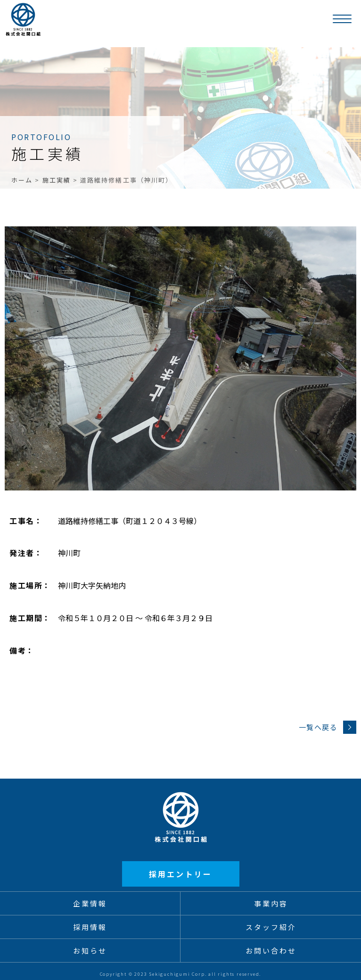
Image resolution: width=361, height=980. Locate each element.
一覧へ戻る (328, 727)
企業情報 (90, 903)
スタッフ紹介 (271, 927)
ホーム (22, 180)
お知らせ (90, 951)
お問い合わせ (271, 951)
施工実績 (57, 180)
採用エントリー (180, 874)
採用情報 (90, 927)
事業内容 (271, 903)
